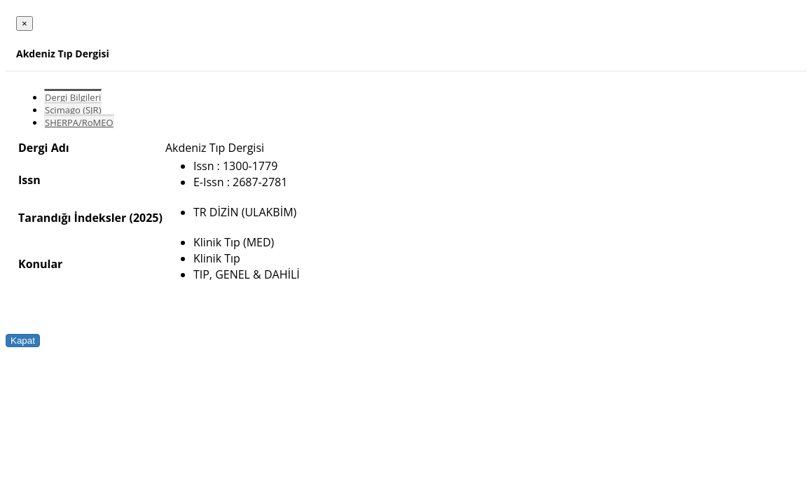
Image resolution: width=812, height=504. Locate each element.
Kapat (23, 341)
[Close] (25, 23)
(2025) (145, 218)
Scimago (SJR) (73, 110)
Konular (40, 264)
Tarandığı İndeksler (72, 218)
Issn (29, 180)
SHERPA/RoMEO (79, 122)
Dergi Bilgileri (73, 97)
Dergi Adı (44, 148)
